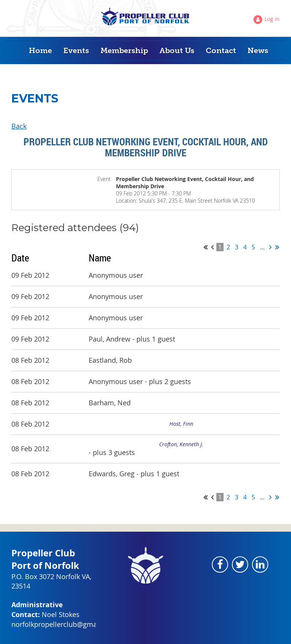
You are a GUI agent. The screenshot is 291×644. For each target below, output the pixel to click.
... (262, 247)
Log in (272, 19)
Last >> (277, 247)
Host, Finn (181, 424)
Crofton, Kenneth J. (181, 444)
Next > (270, 247)
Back (19, 126)
